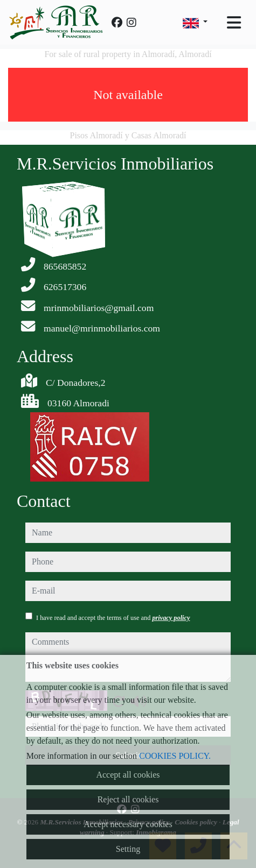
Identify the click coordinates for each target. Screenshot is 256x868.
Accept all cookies (128, 775)
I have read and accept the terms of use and (113, 618)
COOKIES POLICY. (175, 756)
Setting (128, 849)
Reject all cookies (128, 799)
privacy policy (171, 618)
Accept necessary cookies (128, 824)
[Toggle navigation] (234, 23)
